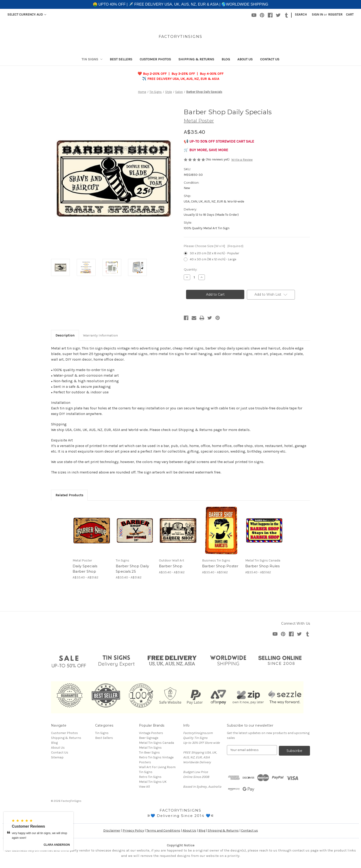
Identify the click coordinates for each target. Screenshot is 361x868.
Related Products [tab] (69, 495)
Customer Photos (155, 59)
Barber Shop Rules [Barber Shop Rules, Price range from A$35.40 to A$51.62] (262, 566)
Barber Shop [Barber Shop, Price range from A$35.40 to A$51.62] (171, 566)
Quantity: (191, 269)
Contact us (250, 830)
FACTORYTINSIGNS (180, 810)
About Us (245, 59)
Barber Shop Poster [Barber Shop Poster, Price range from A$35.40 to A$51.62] (220, 566)
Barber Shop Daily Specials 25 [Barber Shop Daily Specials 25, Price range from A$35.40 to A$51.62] (132, 569)
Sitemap (57, 757)
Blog (226, 59)
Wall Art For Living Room (157, 767)
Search (301, 15)
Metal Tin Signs (150, 748)
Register (335, 15)
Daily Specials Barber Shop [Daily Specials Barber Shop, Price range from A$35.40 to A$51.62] (85, 569)
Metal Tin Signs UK (153, 782)
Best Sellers (121, 59)
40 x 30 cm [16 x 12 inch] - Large (213, 259)
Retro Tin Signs (150, 777)
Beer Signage (149, 738)
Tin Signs (92, 59)
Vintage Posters (151, 733)
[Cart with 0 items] (350, 15)
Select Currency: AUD (27, 15)
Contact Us (270, 59)
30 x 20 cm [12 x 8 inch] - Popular (214, 253)
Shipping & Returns (196, 59)
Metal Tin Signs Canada (156, 743)
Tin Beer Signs (149, 752)
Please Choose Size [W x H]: (214, 246)
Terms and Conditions (163, 830)
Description (65, 335)
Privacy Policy (133, 830)
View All (144, 787)
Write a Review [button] (242, 160)
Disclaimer (112, 830)
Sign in (317, 15)
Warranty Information (100, 335)
